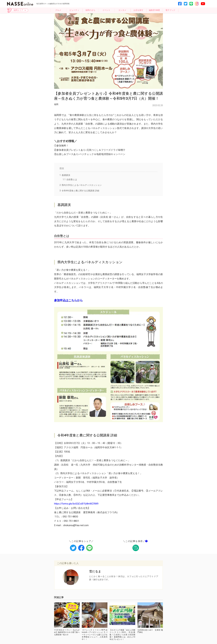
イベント (106, 10)
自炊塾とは (70, 179)
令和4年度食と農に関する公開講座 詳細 (79, 191)
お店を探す (138, 10)
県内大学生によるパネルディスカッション (81, 185)
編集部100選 (154, 10)
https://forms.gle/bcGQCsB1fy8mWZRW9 (76, 504)
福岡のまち (90, 10)
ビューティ (74, 10)
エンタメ (122, 10)
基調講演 (65, 175)
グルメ (58, 10)
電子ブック (170, 10)
